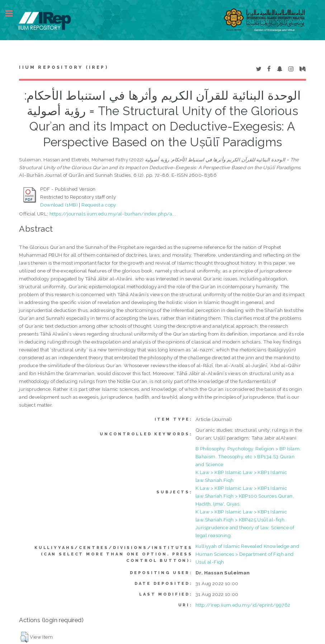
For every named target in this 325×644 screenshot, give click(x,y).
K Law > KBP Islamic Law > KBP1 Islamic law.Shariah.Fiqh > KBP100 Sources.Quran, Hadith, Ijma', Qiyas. (245, 496)
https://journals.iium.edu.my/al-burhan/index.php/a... (113, 214)
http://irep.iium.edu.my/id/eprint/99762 (243, 605)
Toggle (13, 13)
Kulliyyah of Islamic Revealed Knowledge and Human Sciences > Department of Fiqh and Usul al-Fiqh (247, 554)
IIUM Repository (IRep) (63, 67)
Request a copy (99, 205)
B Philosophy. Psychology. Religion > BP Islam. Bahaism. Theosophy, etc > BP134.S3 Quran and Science (248, 456)
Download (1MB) (59, 205)
